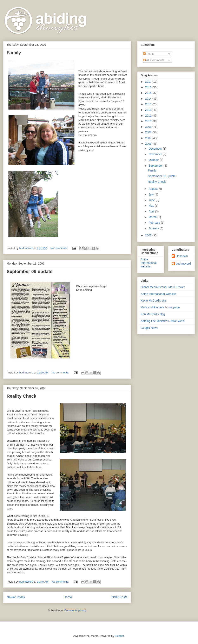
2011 (149, 116)
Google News (149, 328)
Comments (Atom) (75, 610)
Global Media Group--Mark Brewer (163, 287)
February (155, 223)
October (154, 160)
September (156, 166)
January (154, 228)
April (152, 211)
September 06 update (30, 271)
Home (68, 597)
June (152, 200)
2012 (149, 110)
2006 (149, 144)
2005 (149, 235)
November (156, 154)
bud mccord (183, 264)
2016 (149, 87)
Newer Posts (16, 597)
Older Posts (119, 597)
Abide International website (149, 263)
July (151, 194)
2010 (149, 121)
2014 (149, 99)
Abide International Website (158, 294)
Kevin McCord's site (153, 301)
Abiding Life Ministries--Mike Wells (163, 321)
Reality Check (21, 396)
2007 (149, 138)
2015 (149, 93)
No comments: (60, 248)
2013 (149, 104)
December (156, 149)
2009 (149, 127)
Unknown (182, 256)
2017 (149, 82)
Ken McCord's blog (153, 314)
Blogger (119, 636)
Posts (148, 54)
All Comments (154, 60)
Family (14, 53)
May (152, 206)
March (153, 217)
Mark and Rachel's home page (160, 307)
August (153, 189)
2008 (149, 132)
